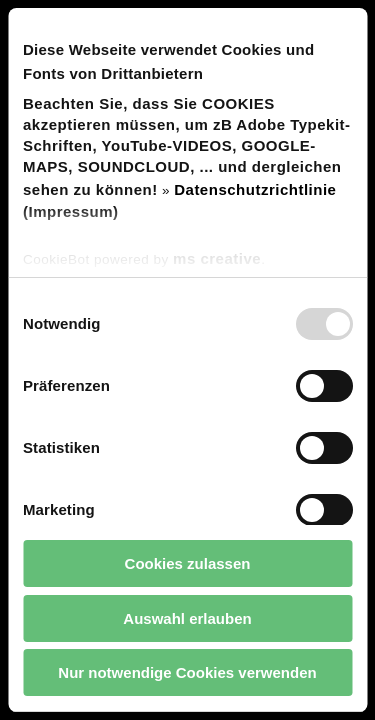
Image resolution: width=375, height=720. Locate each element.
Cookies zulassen (188, 563)
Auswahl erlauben (187, 618)
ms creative (217, 258)
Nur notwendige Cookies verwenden (187, 672)
